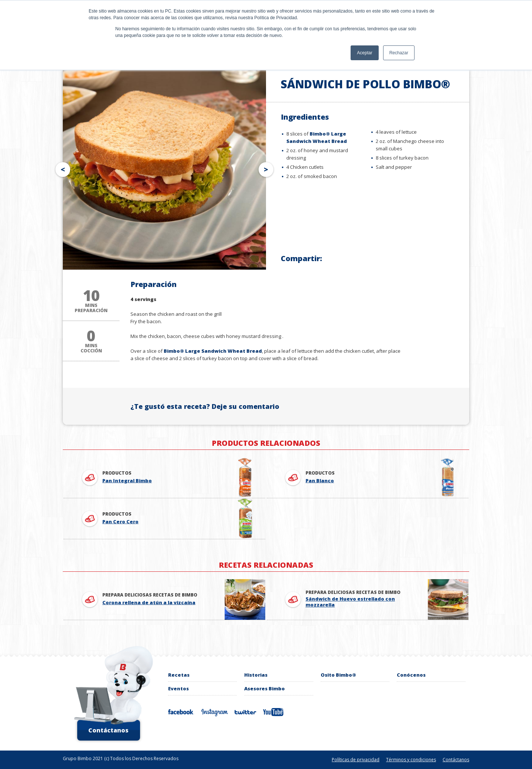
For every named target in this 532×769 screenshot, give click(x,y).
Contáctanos (108, 730)
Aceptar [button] (364, 53)
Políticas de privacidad (356, 760)
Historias (256, 675)
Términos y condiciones (411, 760)
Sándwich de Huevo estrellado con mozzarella (350, 602)
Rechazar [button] (399, 53)
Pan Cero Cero (120, 522)
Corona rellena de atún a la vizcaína (149, 603)
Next (267, 168)
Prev (61, 168)
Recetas (179, 675)
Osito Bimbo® (338, 675)
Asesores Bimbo (265, 688)
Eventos (178, 688)
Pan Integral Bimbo (127, 481)
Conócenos (411, 675)
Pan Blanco (320, 481)
